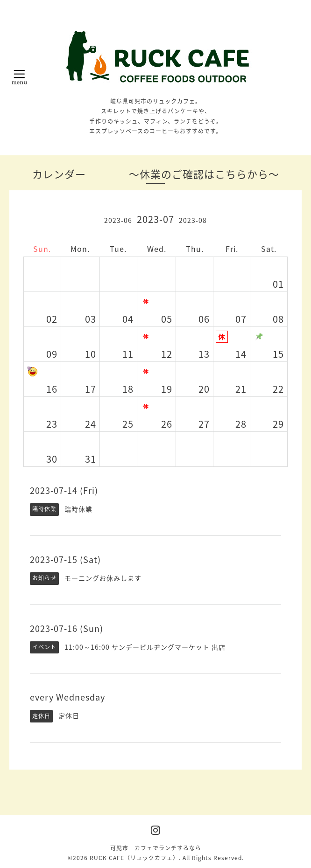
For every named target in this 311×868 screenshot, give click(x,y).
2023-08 (193, 220)
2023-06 (118, 220)
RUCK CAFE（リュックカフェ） (134, 858)
